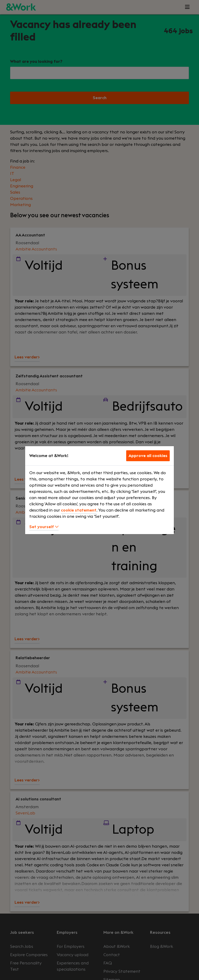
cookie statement (79, 510)
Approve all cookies (148, 456)
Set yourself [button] (44, 527)
